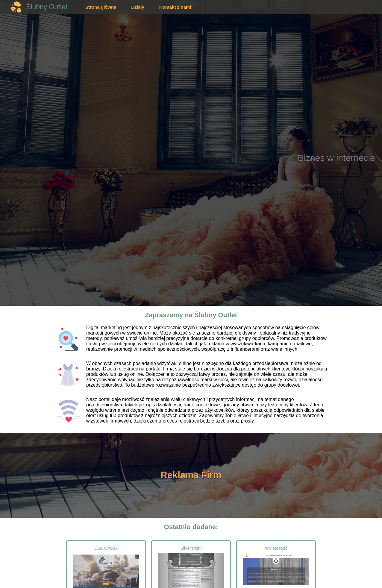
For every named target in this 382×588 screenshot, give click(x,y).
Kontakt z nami (175, 7)
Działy (138, 7)
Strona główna (101, 7)
